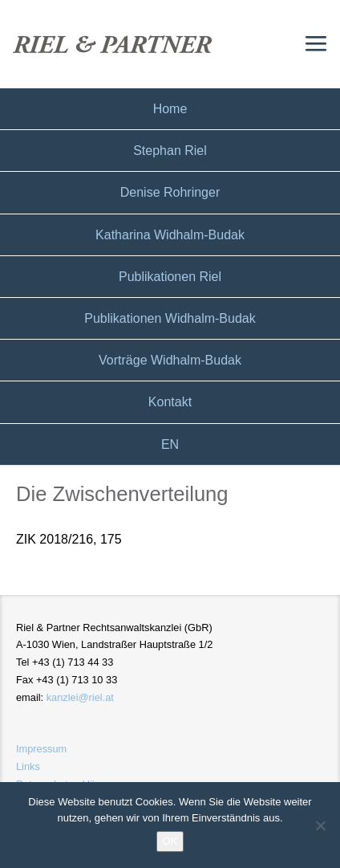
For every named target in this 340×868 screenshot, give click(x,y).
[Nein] (320, 825)
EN (170, 444)
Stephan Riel (170, 151)
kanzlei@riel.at (80, 697)
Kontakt (170, 402)
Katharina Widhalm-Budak (170, 235)
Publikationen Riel (170, 277)
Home (170, 109)
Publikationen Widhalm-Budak (170, 318)
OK (170, 841)
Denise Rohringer (170, 192)
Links (28, 766)
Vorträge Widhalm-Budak (170, 360)
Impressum (41, 749)
